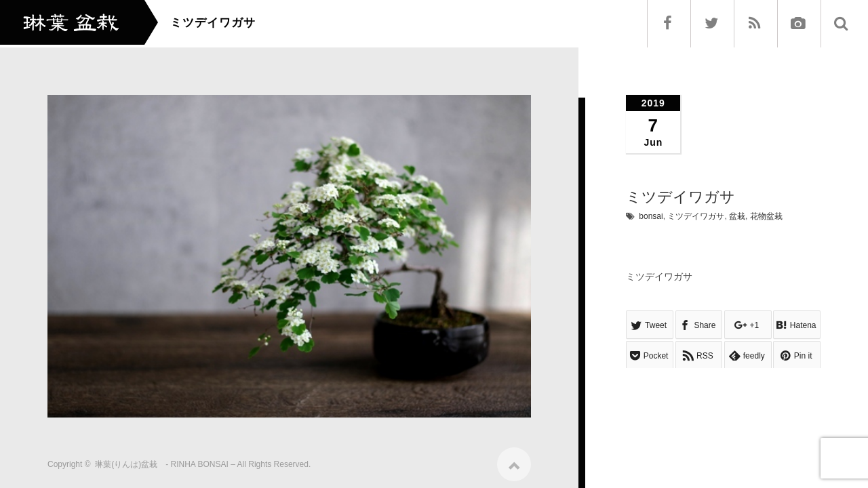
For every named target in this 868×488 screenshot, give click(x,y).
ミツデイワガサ (696, 216)
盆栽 (737, 216)
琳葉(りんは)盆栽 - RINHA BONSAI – (165, 460)
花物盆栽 (766, 216)
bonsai (651, 216)
